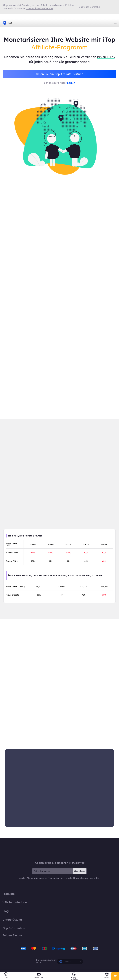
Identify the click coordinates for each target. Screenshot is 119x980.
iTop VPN (8, 23)
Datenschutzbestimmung (40, 8)
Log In (71, 83)
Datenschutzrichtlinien (46, 961)
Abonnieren (80, 872)
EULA (39, 963)
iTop (59, 850)
